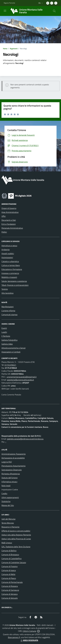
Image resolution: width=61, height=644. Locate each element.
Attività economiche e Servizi (13, 348)
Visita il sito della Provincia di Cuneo (16, 539)
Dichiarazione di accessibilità (13, 458)
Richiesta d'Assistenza (11, 474)
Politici (4, 232)
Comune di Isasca (9, 570)
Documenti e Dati (9, 220)
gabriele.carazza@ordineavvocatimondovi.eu (25, 439)
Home (5, 49)
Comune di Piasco (9, 578)
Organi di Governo (9, 208)
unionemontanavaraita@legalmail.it (22, 377)
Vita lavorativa (7, 293)
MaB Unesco (7, 543)
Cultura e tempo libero (11, 265)
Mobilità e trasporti (9, 277)
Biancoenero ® (14, 637)
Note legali (6, 486)
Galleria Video (7, 344)
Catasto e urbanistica (10, 261)
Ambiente (6, 250)
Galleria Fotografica (9, 340)
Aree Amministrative (10, 212)
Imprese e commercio (10, 273)
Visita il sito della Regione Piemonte (16, 535)
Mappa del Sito (8, 505)
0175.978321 (10, 365)
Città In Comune (29, 631)
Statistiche (6, 501)
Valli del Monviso (8, 519)
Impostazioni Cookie (10, 490)
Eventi (4, 328)
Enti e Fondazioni (9, 224)
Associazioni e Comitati (11, 352)
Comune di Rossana (10, 586)
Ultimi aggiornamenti (10, 497)
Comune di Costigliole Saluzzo (14, 562)
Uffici (4, 216)
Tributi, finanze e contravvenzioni (15, 285)
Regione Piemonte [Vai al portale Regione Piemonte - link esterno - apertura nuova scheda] (9, 3)
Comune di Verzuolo (10, 598)
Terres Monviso (8, 523)
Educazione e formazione (12, 269)
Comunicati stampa (9, 315)
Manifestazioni (8, 307)
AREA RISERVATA (29, 640)
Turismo (5, 289)
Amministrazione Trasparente (14, 454)
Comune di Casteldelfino (11, 558)
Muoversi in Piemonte (10, 527)
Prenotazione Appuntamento (13, 466)
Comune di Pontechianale (12, 582)
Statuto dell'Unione (10, 478)
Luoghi (4, 332)
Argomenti (14, 49)
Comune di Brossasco (10, 555)
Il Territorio (6, 336)
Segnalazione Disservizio (12, 470)
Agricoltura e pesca (9, 246)
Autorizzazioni (7, 257)
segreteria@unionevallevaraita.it (20, 380)
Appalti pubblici (8, 253)
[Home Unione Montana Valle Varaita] (29, 11)
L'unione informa (8, 311)
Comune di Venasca (10, 594)
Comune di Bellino (9, 551)
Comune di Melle (8, 574)
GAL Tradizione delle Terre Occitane (16, 547)
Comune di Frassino (10, 566)
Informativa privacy (9, 482)
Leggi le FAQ (7, 462)
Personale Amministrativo (12, 228)
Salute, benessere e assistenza (14, 281)
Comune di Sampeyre (10, 590)
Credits (4, 493)
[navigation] (5, 11)
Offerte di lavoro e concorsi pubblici (16, 531)
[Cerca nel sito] (54, 11)
